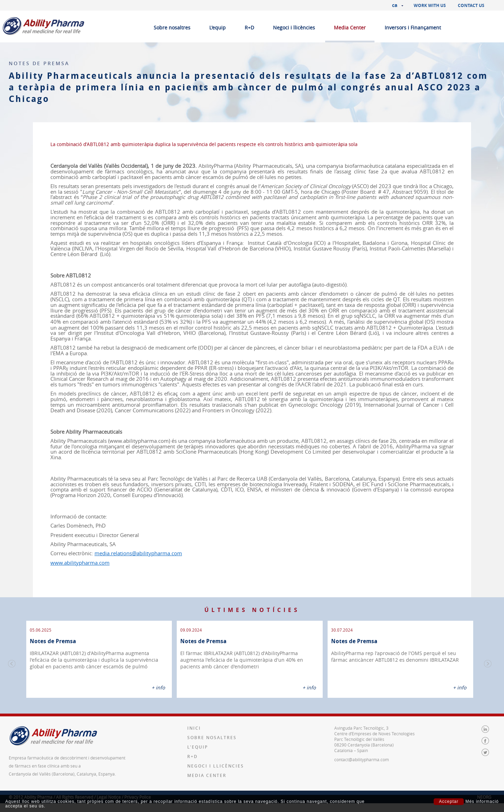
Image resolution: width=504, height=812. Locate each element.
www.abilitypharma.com (80, 563)
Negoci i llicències (294, 27)
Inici (194, 728)
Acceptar (449, 801)
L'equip (218, 27)
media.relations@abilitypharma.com (138, 553)
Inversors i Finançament (413, 27)
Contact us (471, 5)
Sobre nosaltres (172, 27)
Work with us (430, 5)
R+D (249, 27)
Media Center (350, 27)
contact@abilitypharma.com (362, 759)
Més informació (482, 802)
